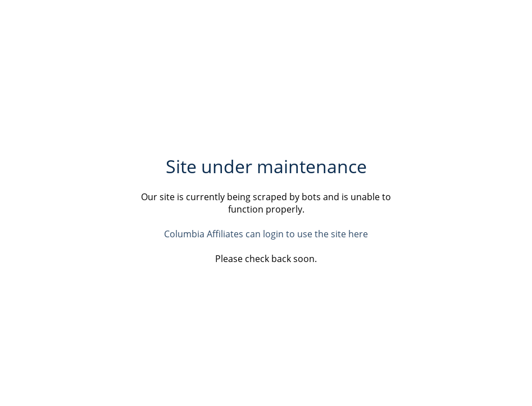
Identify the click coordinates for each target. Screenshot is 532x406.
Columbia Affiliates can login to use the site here (266, 234)
